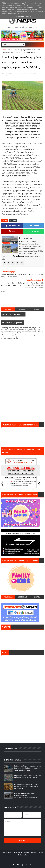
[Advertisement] (23, 302)
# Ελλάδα (13, 221)
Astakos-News (7, 853)
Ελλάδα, (5, 76)
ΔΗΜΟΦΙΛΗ (22, 597)
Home (4, 50)
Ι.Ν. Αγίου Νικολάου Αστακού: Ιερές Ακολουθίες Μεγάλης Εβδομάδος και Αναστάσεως (27, 786)
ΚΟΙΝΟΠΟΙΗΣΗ (13, 226)
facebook (22, 309)
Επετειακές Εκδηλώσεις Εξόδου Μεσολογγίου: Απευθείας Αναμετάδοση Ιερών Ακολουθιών (26, 795)
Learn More (20, 17)
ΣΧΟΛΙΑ (37, 597)
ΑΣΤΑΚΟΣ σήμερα (22, 639)
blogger (8, 309)
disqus (36, 309)
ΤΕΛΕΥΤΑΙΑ (8, 597)
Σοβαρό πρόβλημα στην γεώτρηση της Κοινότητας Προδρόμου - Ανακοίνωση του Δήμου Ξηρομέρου (28, 768)
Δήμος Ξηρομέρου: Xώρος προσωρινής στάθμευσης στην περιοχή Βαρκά (28, 776)
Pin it (13, 231)
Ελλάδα (11, 50)
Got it (29, 17)
